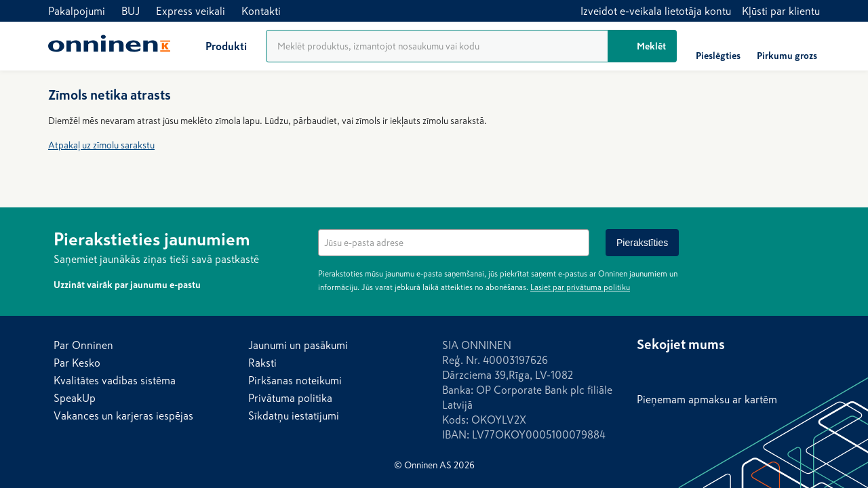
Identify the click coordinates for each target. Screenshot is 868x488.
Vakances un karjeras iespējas (123, 415)
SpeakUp (75, 398)
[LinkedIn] (702, 370)
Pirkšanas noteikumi (295, 380)
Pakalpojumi (77, 11)
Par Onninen (83, 345)
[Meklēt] (643, 46)
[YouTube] (729, 370)
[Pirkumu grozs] (787, 46)
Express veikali (191, 11)
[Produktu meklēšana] (437, 46)
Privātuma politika (290, 398)
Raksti (262, 363)
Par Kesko (77, 363)
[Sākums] (109, 46)
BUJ (131, 11)
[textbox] (454, 243)
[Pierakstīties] (642, 243)
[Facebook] (648, 370)
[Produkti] (215, 46)
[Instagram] (675, 370)
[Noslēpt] (806, 237)
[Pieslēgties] (718, 46)
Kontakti (261, 11)
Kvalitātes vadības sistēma (115, 380)
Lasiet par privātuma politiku (580, 287)
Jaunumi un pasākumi (298, 345)
